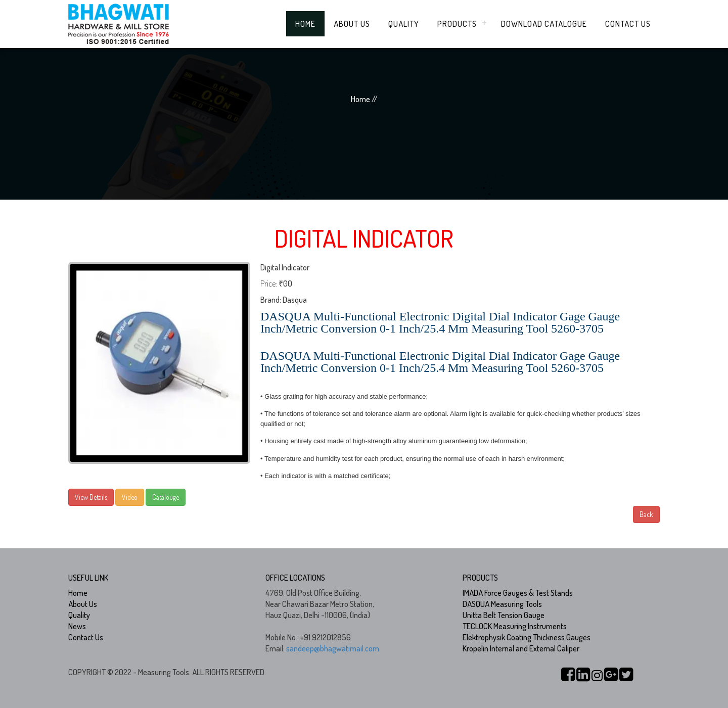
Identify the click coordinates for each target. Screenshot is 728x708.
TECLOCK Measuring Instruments (515, 626)
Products (457, 24)
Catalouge (166, 497)
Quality (404, 24)
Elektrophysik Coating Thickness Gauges (527, 637)
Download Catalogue (544, 24)
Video (130, 497)
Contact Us (628, 24)
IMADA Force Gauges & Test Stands (518, 593)
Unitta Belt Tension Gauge (504, 615)
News (77, 626)
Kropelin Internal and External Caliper (521, 648)
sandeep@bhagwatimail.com (333, 648)
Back (646, 514)
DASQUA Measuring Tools (502, 604)
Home (305, 24)
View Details (91, 497)
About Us (352, 24)
